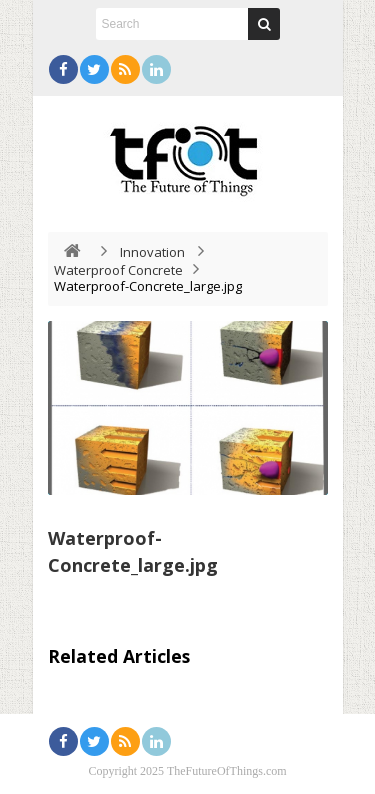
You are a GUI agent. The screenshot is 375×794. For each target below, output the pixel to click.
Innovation (152, 252)
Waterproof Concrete (118, 270)
